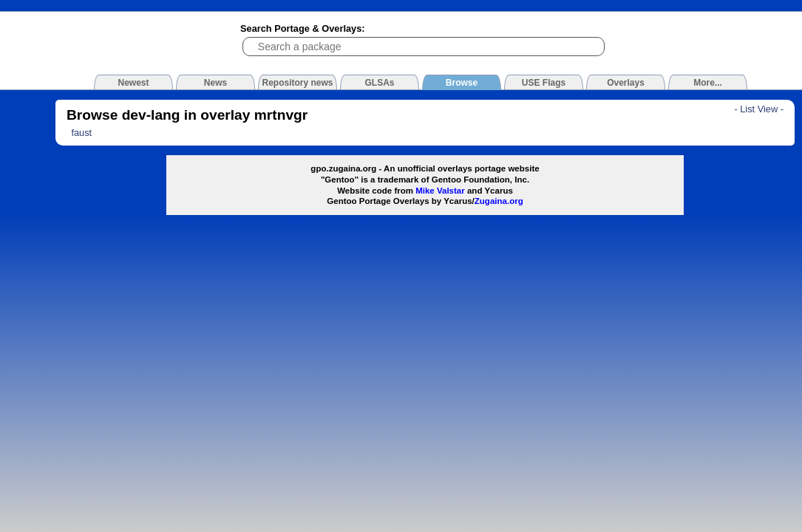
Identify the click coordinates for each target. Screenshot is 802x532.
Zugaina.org (499, 201)
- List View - (759, 109)
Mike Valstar (440, 191)
